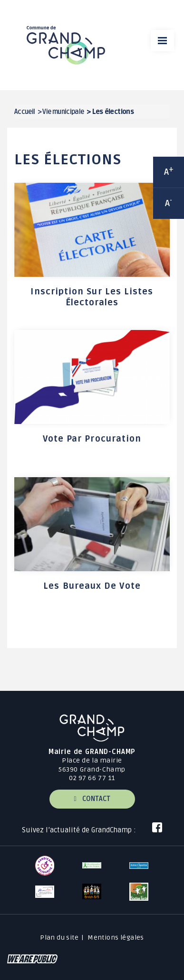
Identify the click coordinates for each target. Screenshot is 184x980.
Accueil (25, 112)
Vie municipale (63, 112)
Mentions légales (116, 938)
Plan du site (59, 938)
